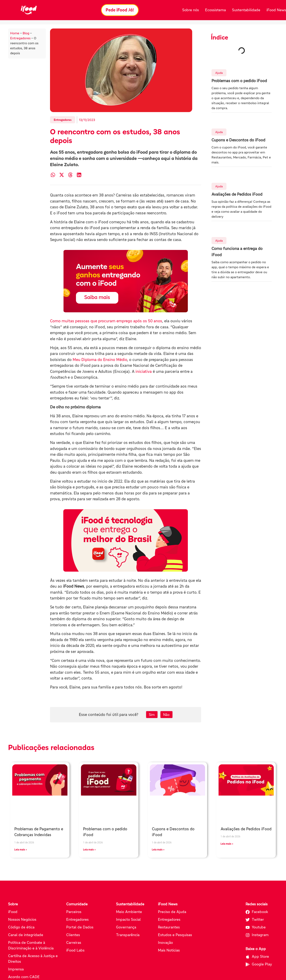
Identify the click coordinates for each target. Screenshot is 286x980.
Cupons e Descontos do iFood (238, 140)
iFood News (276, 10)
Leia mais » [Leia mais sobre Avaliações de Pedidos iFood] (227, 844)
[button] (53, 175)
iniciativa (144, 372)
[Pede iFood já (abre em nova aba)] (126, 281)
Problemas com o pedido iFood (239, 81)
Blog (26, 33)
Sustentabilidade (246, 10)
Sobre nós (191, 10)
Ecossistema (215, 10)
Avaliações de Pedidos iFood (237, 195)
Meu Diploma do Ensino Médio (100, 360)
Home (15, 33)
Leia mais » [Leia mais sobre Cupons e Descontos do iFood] (158, 850)
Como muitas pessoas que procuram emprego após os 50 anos (106, 321)
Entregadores (20, 38)
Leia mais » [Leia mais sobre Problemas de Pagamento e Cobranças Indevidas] (21, 850)
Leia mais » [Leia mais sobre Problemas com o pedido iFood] (89, 850)
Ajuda (219, 73)
